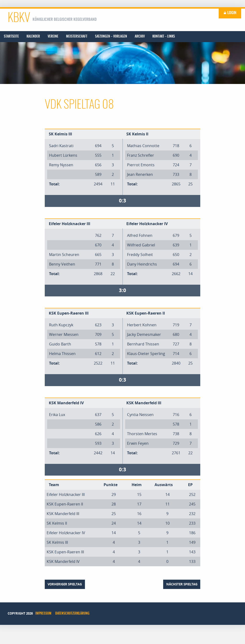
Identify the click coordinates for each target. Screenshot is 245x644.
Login (230, 13)
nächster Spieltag (182, 584)
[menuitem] (11, 37)
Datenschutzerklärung (72, 614)
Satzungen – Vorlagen (111, 37)
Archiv (140, 37)
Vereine (53, 37)
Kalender (33, 37)
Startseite (11, 37)
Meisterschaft (77, 37)
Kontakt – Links (164, 37)
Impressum (43, 614)
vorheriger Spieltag (65, 584)
